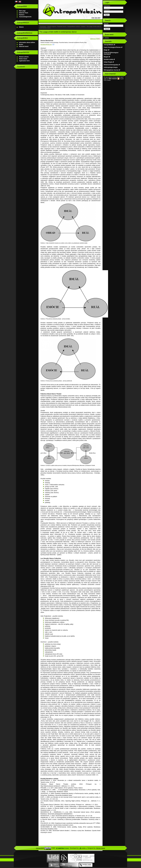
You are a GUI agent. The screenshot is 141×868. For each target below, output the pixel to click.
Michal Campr (101, 848)
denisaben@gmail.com (46, 45)
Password (107, 10)
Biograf (106, 57)
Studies (83, 27)
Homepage (43, 27)
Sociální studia (108, 59)
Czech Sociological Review (112, 47)
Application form (24, 61)
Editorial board (24, 46)
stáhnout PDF (95, 39)
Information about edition (27, 42)
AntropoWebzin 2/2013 (74, 27)
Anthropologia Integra (111, 67)
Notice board (23, 59)
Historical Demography (111, 65)
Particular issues (62, 27)
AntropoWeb (40, 848)
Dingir (106, 50)
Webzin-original (52, 27)
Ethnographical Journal (111, 70)
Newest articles (24, 57)
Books (21, 44)
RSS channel (113, 79)
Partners (22, 15)
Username (107, 6)
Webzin (21, 27)
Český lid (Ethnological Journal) (111, 53)
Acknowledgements (25, 17)
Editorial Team (24, 13)
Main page (22, 11)
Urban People (108, 62)
